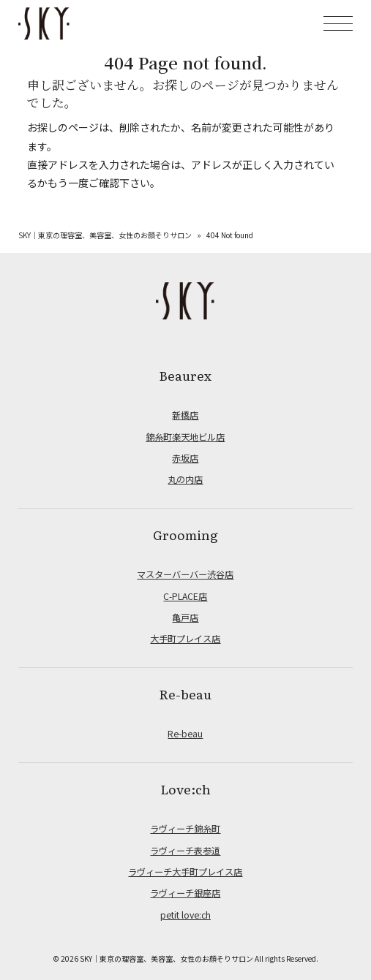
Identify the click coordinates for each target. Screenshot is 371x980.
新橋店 (185, 415)
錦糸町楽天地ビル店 (185, 437)
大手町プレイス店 (185, 639)
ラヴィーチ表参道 (185, 851)
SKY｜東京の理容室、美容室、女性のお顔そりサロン (105, 235)
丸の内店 (185, 479)
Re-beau (185, 734)
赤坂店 (185, 458)
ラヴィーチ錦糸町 (185, 829)
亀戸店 (185, 618)
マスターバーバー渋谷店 (185, 574)
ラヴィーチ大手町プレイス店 (185, 872)
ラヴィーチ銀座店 (185, 893)
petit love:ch (185, 915)
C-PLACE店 (185, 596)
